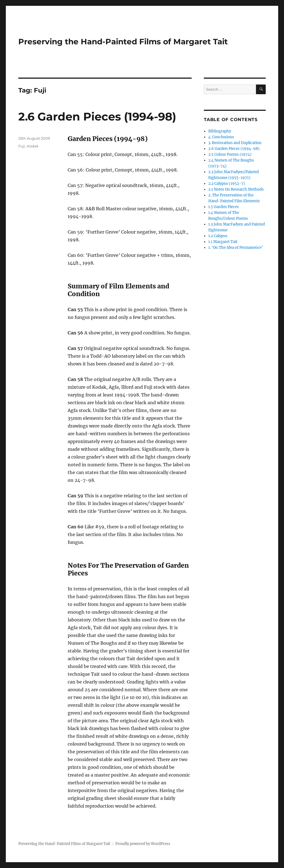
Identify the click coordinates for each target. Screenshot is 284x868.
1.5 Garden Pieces (224, 207)
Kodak (33, 146)
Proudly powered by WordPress (143, 844)
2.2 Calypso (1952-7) (227, 184)
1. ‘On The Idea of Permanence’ (236, 248)
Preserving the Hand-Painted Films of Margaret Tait (123, 42)
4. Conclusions (221, 137)
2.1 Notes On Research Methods (236, 189)
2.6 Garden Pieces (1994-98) (97, 116)
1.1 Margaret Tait (223, 242)
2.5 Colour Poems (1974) (230, 154)
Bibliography (220, 131)
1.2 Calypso (218, 236)
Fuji (22, 146)
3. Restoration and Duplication (235, 143)
